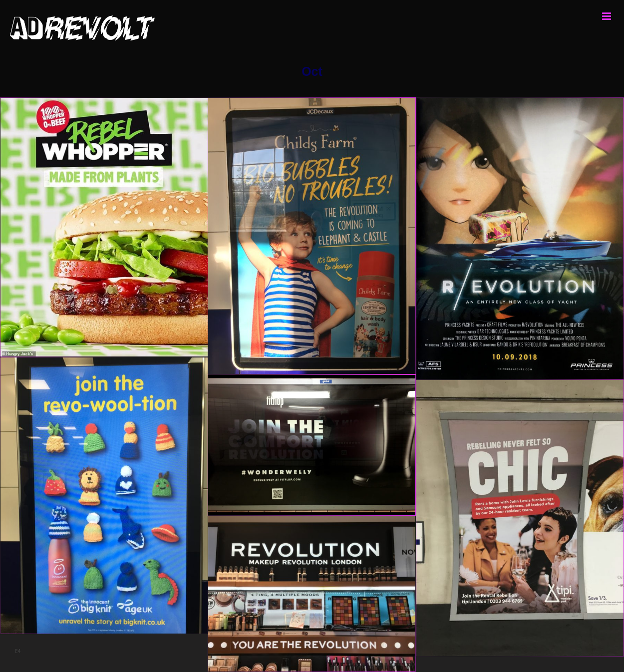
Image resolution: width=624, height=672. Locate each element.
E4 (18, 651)
